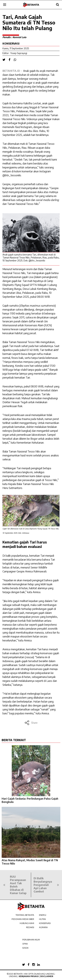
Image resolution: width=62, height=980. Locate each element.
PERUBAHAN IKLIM (31, 940)
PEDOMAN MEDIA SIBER (23, 919)
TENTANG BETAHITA (25, 915)
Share (31, 723)
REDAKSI (30, 927)
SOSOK (25, 948)
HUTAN (42, 919)
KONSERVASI (45, 923)
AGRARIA (43, 927)
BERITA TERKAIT (14, 740)
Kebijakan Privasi (29, 976)
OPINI (25, 944)
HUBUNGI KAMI (27, 923)
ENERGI (43, 915)
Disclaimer (47, 976)
